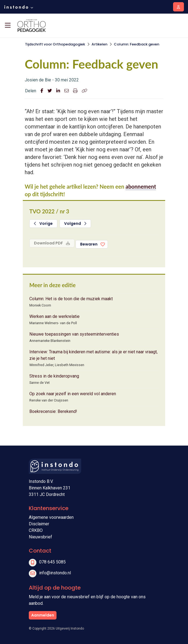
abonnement (141, 186)
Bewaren (89, 244)
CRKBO (36, 530)
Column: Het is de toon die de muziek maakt (71, 299)
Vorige (43, 223)
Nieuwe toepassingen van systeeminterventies (74, 334)
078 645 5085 (52, 562)
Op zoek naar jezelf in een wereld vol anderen (73, 394)
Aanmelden (43, 615)
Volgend (75, 223)
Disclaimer (39, 524)
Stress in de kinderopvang (54, 376)
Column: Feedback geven (137, 44)
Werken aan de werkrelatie (54, 316)
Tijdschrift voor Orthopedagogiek (55, 44)
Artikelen (99, 44)
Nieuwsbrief (40, 537)
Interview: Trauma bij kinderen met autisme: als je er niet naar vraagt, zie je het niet (93, 355)
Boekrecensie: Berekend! (53, 411)
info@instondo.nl (55, 573)
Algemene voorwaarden (51, 517)
